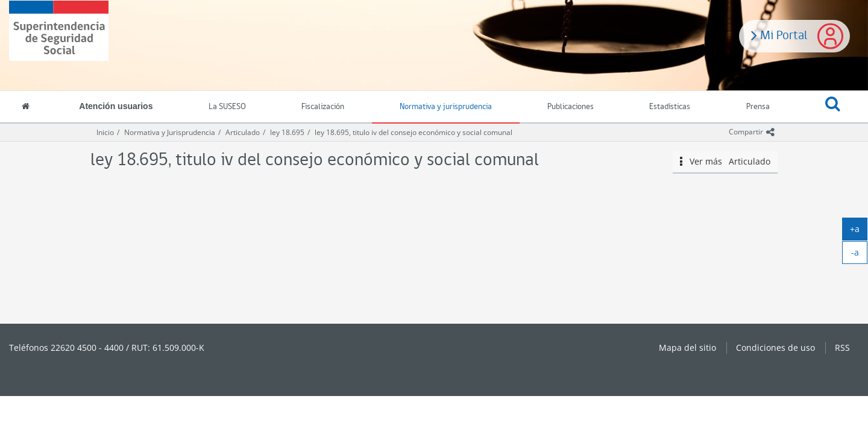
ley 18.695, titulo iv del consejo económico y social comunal (414, 132)
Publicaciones (571, 107)
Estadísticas (670, 107)
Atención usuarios (116, 106)
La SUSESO (227, 107)
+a (859, 231)
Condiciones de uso (775, 348)
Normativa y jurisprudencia (446, 107)
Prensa (758, 107)
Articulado (243, 132)
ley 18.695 (287, 132)
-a (860, 255)
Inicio (105, 132)
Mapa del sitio (687, 348)
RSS (842, 348)
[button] (833, 107)
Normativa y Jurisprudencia (170, 132)
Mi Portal (779, 34)
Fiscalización (323, 107)
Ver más (725, 162)
